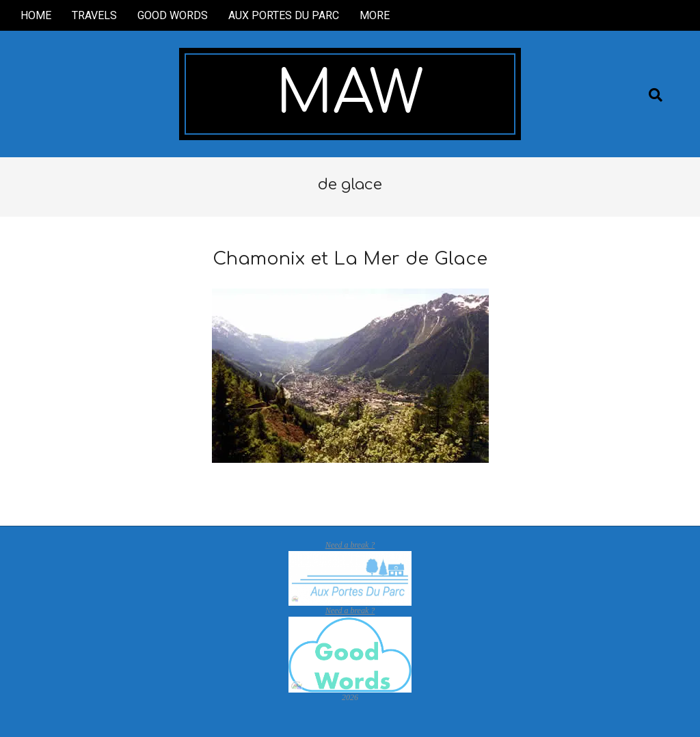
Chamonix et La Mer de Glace (350, 259)
